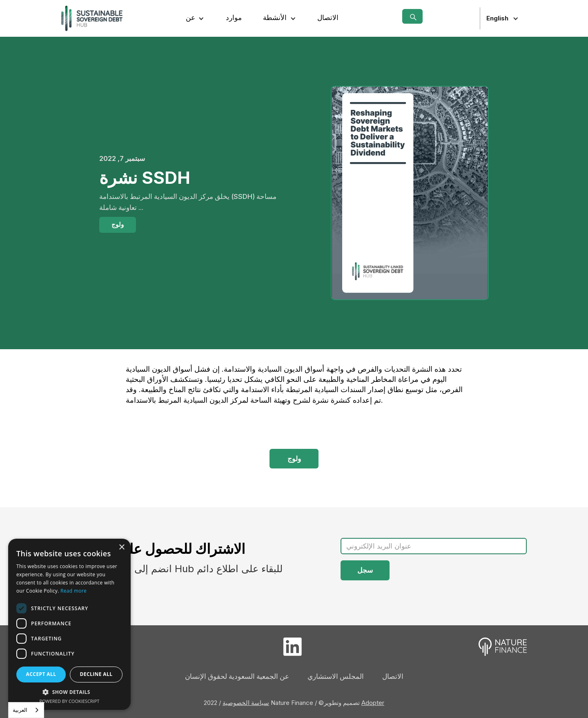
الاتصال (328, 18)
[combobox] (26, 710)
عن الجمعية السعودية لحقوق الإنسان (237, 676)
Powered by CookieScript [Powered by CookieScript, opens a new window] (70, 701)
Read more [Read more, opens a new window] (73, 591)
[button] (195, 18)
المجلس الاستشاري (336, 676)
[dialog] (69, 624)
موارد (234, 18)
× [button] (121, 547)
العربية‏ (20, 710)
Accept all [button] (41, 674)
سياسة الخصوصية (246, 703)
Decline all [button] (96, 674)
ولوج (118, 224)
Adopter (373, 703)
